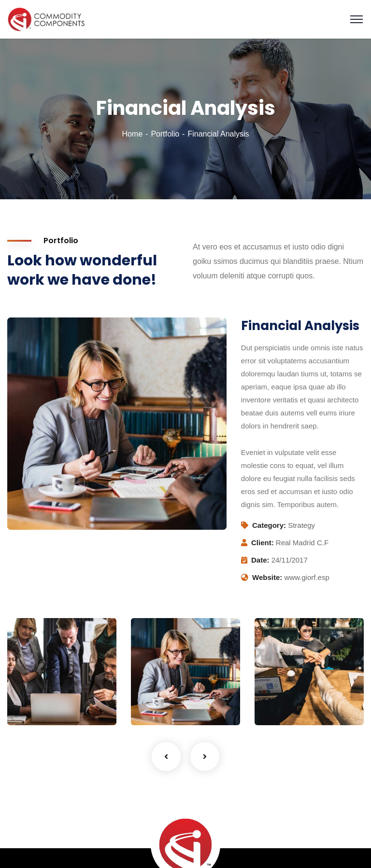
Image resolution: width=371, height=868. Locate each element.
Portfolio (165, 134)
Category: (269, 525)
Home (132, 134)
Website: (267, 577)
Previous (166, 757)
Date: (260, 560)
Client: (263, 543)
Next (205, 757)
